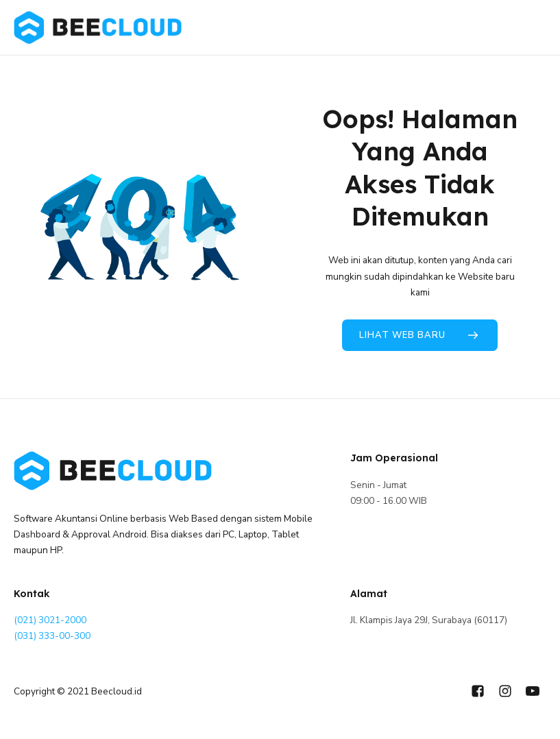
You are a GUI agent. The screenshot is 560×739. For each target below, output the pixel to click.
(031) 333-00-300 (52, 636)
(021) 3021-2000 (50, 620)
